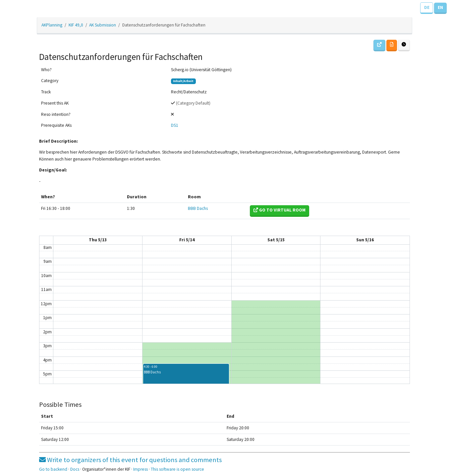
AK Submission (103, 25)
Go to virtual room (280, 210)
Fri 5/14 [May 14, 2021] (187, 240)
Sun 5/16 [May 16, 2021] (365, 240)
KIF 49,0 (76, 25)
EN (440, 7)
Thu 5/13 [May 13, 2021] (98, 240)
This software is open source (177, 469)
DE (427, 7)
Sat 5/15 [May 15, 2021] (276, 240)
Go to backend (53, 469)
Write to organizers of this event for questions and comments (130, 460)
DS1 (175, 125)
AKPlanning (52, 25)
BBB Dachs (198, 208)
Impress (140, 469)
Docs (75, 469)
